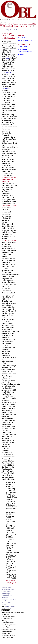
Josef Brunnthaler (9, 240)
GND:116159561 (22, 38)
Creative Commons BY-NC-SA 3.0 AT (8, 609)
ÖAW (11, 599)
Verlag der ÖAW (7, 595)
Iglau (7, 58)
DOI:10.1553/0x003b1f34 (25, 40)
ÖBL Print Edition (22, 49)
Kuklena (9, 72)
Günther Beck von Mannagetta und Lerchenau (9, 180)
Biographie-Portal (22, 47)
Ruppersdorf (6, 88)
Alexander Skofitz (9, 206)
